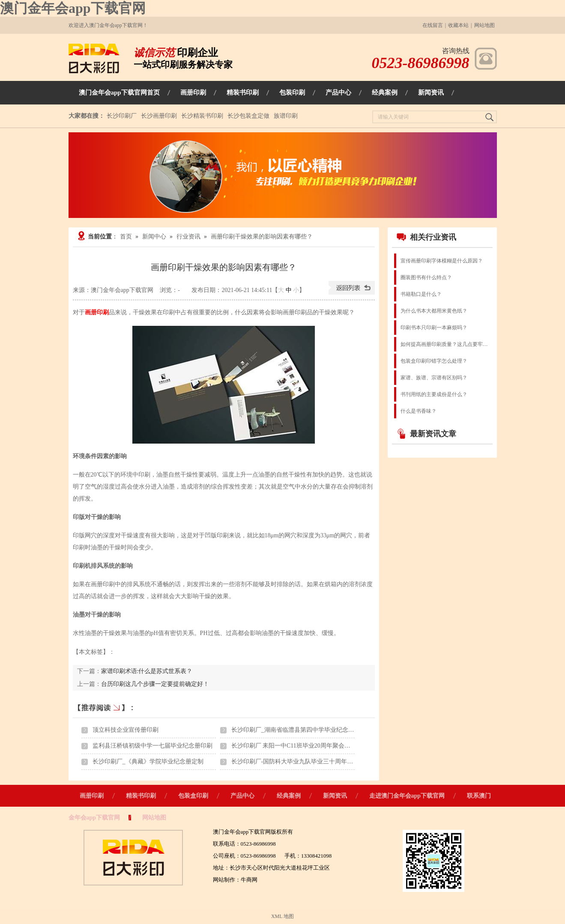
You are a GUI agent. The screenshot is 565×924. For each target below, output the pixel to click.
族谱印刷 (286, 116)
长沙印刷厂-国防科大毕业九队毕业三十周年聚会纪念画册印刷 (313, 762)
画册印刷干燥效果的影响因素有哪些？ (262, 237)
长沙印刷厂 (122, 116)
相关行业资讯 (426, 237)
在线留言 (433, 25)
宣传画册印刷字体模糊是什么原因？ (442, 261)
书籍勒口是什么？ (421, 294)
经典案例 (289, 796)
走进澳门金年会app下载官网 (407, 796)
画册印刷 (92, 796)
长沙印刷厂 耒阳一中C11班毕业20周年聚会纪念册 (297, 746)
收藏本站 (458, 25)
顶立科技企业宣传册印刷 (126, 730)
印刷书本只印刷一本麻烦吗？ (434, 328)
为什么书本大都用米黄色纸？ (434, 311)
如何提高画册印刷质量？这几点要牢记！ (446, 344)
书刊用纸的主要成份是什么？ (434, 394)
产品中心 (242, 796)
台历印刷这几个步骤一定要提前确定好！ (155, 684)
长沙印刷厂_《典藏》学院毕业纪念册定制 (148, 762)
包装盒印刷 (193, 796)
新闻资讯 (335, 796)
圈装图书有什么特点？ (426, 277)
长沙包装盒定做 (248, 116)
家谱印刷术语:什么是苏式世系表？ (147, 671)
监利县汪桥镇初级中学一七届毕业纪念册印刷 (152, 746)
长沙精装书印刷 (202, 116)
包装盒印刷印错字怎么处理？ (434, 361)
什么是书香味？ (419, 411)
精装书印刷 (141, 796)
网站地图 (484, 25)
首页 (126, 237)
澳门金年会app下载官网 (73, 8)
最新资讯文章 (426, 434)
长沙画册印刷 (159, 116)
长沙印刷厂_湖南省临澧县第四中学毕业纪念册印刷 (299, 730)
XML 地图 (282, 916)
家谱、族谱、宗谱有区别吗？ (434, 378)
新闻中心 (154, 237)
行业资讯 (188, 237)
